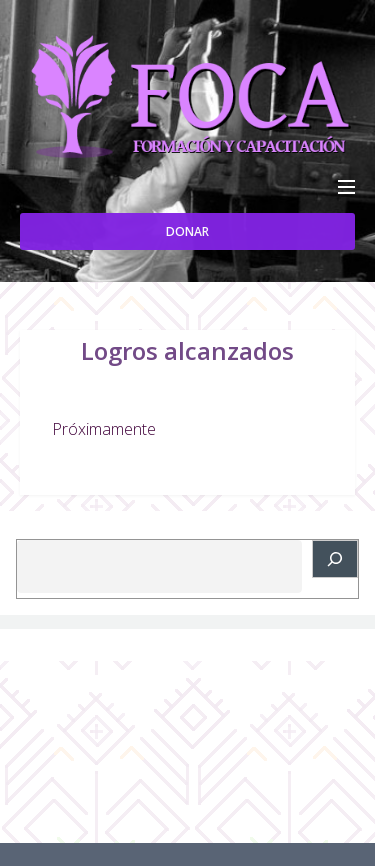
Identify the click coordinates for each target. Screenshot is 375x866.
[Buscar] (335, 559)
